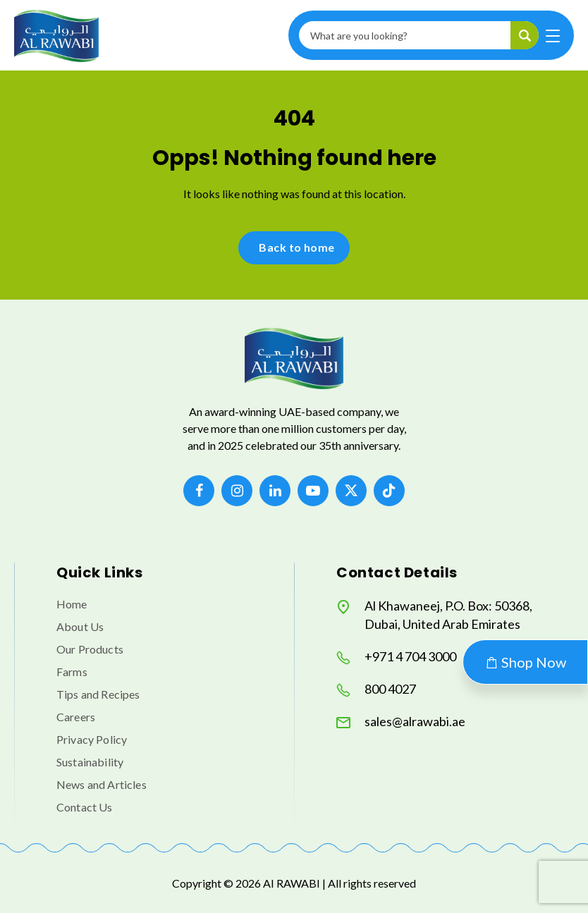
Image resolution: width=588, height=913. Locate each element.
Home (72, 604)
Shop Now (525, 662)
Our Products (90, 649)
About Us (80, 626)
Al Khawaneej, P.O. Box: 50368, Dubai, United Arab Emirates (434, 615)
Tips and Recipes (98, 694)
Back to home (297, 247)
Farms (72, 672)
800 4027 (376, 689)
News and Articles (102, 784)
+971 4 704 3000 (396, 657)
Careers (76, 717)
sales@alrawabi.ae (401, 722)
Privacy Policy (92, 739)
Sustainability (90, 762)
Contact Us (85, 807)
